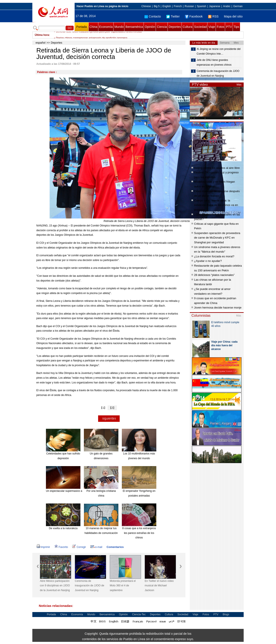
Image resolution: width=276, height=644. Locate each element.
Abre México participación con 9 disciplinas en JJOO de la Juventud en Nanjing (55, 586)
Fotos (220, 27)
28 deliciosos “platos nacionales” (214, 275)
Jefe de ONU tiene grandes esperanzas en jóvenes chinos (214, 62)
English (167, 6)
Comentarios (115, 547)
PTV (229, 27)
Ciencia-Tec (139, 614)
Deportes (175, 27)
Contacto (153, 16)
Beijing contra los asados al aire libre (217, 168)
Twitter (173, 16)
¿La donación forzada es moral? (214, 256)
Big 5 (157, 6)
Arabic (227, 6)
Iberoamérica (134, 27)
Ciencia (162, 27)
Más (239, 85)
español (41, 43)
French (178, 6)
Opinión (150, 27)
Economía (106, 27)
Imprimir (43, 547)
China (93, 27)
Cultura (187, 27)
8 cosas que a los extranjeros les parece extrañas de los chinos (139, 533)
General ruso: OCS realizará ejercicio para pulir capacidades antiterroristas (99, 35)
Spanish (202, 6)
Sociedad (200, 27)
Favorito (61, 547)
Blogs (226, 614)
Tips (237, 27)
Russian (189, 6)
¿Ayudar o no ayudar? (208, 261)
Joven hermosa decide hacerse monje (218, 308)
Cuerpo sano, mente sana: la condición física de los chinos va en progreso (216, 205)
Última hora (42, 35)
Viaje (212, 27)
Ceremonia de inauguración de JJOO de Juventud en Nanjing (89, 586)
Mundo (119, 27)
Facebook (194, 16)
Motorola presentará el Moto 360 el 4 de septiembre (123, 586)
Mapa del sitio (233, 16)
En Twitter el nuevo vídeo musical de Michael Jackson (159, 586)
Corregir (79, 547)
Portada (81, 27)
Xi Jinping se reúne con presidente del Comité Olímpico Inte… (219, 51)
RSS (213, 16)
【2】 (112, 408)
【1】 (103, 408)
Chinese (146, 6)
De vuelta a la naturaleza (63, 528)
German (238, 6)
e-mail (96, 547)
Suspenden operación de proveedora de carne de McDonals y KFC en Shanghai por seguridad (217, 238)
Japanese (215, 6)
